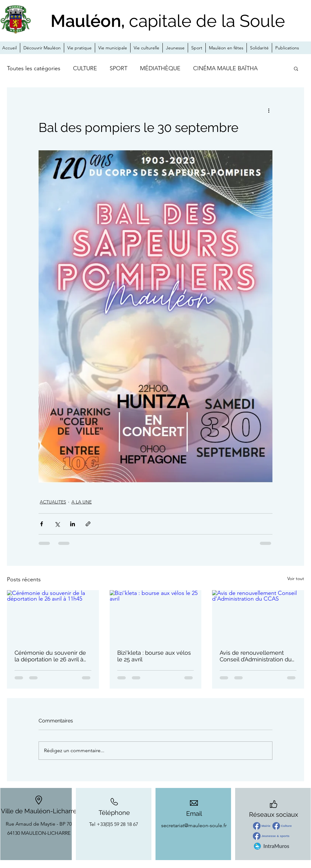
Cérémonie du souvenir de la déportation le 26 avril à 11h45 (50, 656)
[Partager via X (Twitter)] (57, 524)
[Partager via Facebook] (42, 524)
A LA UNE (82, 502)
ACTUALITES (53, 502)
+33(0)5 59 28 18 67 (117, 824)
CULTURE (85, 68)
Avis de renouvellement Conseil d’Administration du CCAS (256, 656)
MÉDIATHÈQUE (160, 68)
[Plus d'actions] (269, 110)
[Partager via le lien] (88, 524)
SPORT (119, 68)
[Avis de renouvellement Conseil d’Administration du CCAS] (258, 616)
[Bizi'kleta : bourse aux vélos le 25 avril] (156, 616)
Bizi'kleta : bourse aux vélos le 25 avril (154, 656)
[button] (296, 68)
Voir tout (296, 578)
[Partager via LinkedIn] (73, 524)
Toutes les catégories (34, 68)
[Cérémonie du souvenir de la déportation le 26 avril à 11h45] (53, 616)
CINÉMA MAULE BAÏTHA (225, 68)
